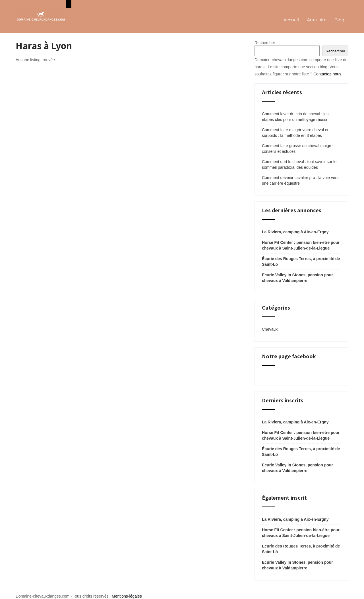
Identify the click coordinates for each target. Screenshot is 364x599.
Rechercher (265, 43)
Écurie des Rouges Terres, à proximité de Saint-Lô (301, 262)
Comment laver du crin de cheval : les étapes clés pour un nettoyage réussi (295, 117)
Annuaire (317, 20)
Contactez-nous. (328, 74)
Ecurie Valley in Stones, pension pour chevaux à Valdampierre (297, 278)
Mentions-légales (127, 596)
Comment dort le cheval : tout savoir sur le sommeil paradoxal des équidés (299, 164)
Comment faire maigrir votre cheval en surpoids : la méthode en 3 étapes (296, 133)
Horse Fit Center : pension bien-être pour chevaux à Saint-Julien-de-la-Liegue (301, 245)
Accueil (291, 20)
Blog (339, 20)
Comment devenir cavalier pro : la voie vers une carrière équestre (300, 180)
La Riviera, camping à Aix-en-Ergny (295, 232)
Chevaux (270, 329)
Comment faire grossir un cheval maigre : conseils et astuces (298, 149)
